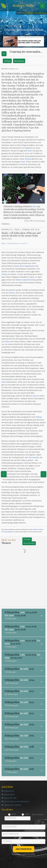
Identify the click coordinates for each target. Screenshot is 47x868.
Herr (14, 814)
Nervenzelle (34, 458)
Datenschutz (8, 795)
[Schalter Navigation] (42, 6)
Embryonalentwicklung (26, 280)
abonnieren (24, 849)
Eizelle (16, 266)
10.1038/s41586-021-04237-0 (17, 244)
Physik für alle (9, 798)
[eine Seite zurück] (4, 474)
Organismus (30, 266)
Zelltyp (28, 159)
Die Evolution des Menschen (15, 802)
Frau (27, 814)
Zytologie (7, 61)
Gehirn (35, 206)
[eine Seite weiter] (43, 474)
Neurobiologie (19, 61)
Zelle (30, 151)
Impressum (8, 791)
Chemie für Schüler (11, 805)
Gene (23, 162)
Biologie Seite (23, 6)
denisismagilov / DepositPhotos (34, 13)
